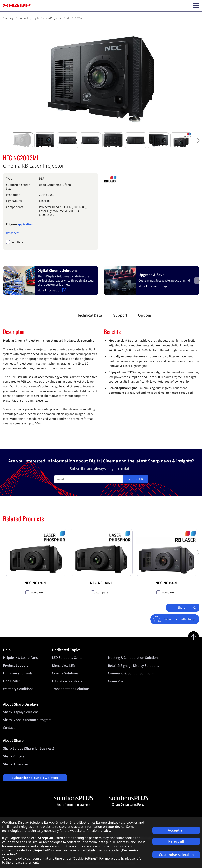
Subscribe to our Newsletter (35, 778)
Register (136, 479)
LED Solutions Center (68, 658)
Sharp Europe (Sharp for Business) (29, 748)
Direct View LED (64, 665)
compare (17, 242)
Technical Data (90, 315)
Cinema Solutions (65, 673)
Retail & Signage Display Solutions (134, 665)
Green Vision (117, 681)
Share (187, 608)
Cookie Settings (85, 858)
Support (120, 315)
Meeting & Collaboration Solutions (134, 658)
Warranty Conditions (18, 689)
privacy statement (25, 862)
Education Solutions (67, 681)
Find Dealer (11, 681)
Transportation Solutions (71, 689)
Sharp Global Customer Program (27, 720)
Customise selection (176, 855)
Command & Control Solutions (131, 673)
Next (198, 143)
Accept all (176, 830)
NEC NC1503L (167, 583)
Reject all (176, 841)
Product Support (15, 665)
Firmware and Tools (18, 673)
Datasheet (13, 233)
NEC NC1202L (36, 583)
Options (145, 315)
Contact (9, 728)
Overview (58, 315)
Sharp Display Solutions (21, 712)
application (25, 224)
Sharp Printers (14, 756)
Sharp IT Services (16, 764)
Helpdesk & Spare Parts (20, 658)
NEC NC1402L (101, 583)
